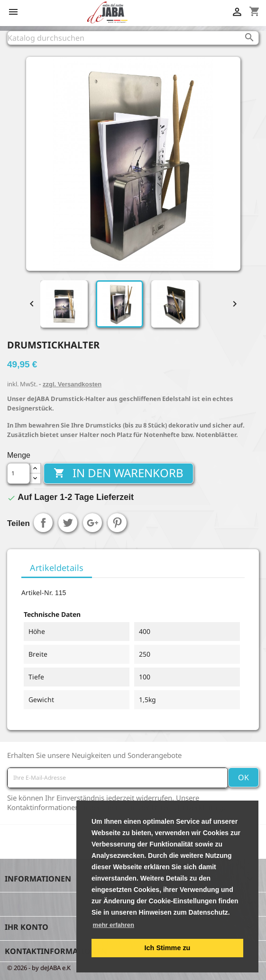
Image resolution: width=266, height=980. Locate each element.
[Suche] (133, 38)
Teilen (43, 523)
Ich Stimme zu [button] (168, 948)
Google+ (92, 523)
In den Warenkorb (119, 473)
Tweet (68, 523)
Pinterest (117, 523)
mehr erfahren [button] (114, 925)
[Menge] (18, 473)
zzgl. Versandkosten (72, 384)
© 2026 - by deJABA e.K (39, 968)
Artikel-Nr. (37, 592)
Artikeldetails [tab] (57, 568)
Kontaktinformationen (56, 951)
